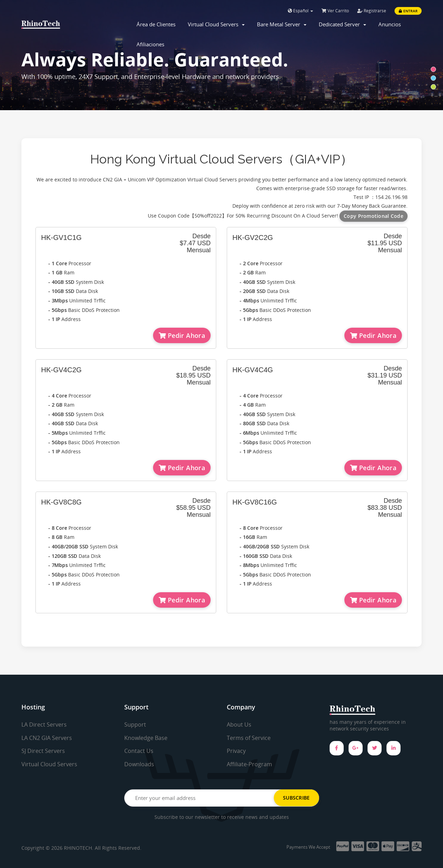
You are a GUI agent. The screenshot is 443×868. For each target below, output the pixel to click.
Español (300, 11)
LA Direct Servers (44, 725)
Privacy (236, 751)
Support (135, 725)
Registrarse (372, 11)
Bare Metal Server (282, 24)
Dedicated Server (342, 24)
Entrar (408, 11)
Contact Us (139, 751)
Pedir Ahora (182, 335)
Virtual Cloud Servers (216, 24)
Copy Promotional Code (373, 216)
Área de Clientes (156, 24)
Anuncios (390, 24)
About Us (239, 725)
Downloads (139, 764)
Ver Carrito (335, 11)
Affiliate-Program (249, 764)
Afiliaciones (150, 44)
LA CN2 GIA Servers (47, 738)
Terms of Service (249, 738)
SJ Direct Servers (43, 751)
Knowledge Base (146, 738)
